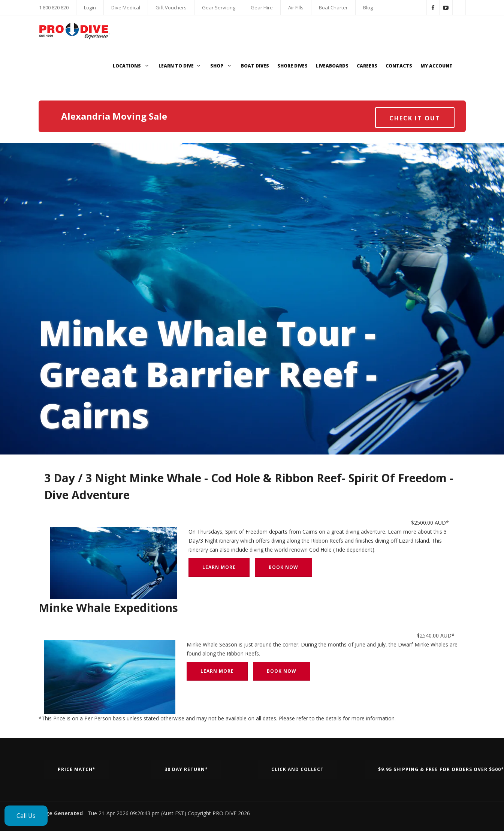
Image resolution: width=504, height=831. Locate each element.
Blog (368, 7)
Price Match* (77, 769)
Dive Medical (126, 7)
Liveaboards (332, 66)
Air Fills (296, 7)
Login (90, 7)
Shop (221, 66)
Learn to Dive (180, 66)
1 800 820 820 (54, 7)
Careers (367, 66)
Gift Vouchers (171, 7)
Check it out (415, 118)
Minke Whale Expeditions (108, 608)
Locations (132, 66)
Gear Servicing (219, 7)
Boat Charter (333, 7)
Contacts (399, 66)
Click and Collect (298, 769)
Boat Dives (255, 66)
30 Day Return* (186, 769)
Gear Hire (262, 7)
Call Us (26, 816)
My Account (437, 66)
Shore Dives (292, 66)
